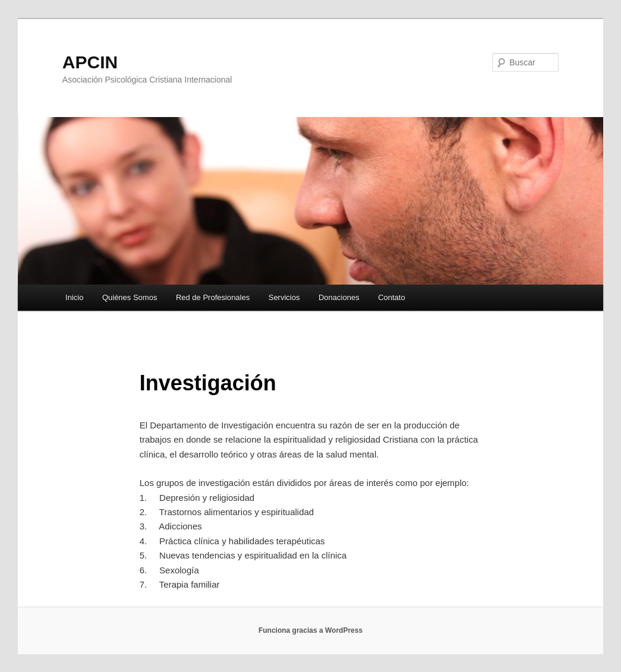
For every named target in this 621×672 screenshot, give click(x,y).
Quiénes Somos (130, 297)
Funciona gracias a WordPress (310, 630)
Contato (392, 297)
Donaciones (339, 297)
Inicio (74, 297)
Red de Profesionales (213, 297)
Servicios (284, 297)
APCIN (90, 62)
